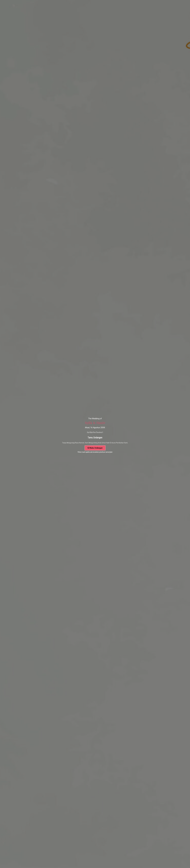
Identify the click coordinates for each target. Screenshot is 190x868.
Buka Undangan (95, 448)
